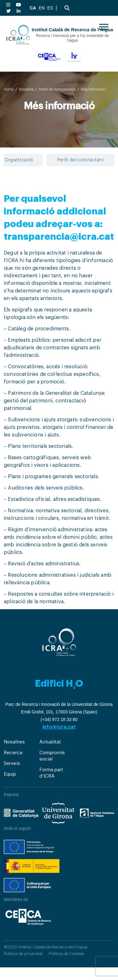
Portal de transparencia (57, 89)
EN (42, 8)
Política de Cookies (66, 954)
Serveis (12, 764)
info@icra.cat (59, 727)
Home (9, 89)
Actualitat (50, 742)
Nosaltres (26, 89)
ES (50, 8)
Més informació (93, 89)
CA (33, 8)
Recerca (13, 753)
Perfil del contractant (81, 160)
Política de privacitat (23, 954)
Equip (10, 774)
